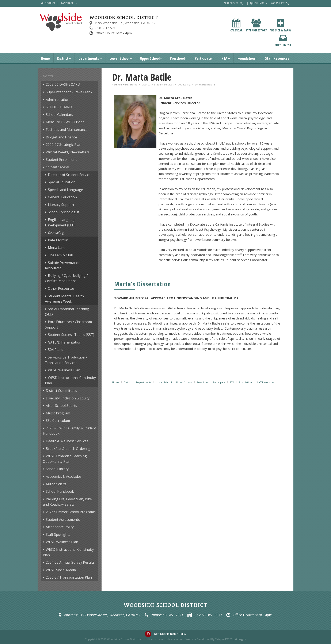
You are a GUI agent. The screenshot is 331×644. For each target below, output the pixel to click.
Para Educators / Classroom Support (68, 325)
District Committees (61, 391)
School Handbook (60, 491)
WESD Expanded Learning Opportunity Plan (65, 459)
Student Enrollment (61, 160)
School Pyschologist (64, 212)
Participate (203, 58)
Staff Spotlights (58, 534)
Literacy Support (61, 205)
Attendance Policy (60, 527)
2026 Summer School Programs (71, 512)
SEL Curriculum (58, 421)
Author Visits (56, 484)
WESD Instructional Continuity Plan (70, 380)
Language (69, 3)
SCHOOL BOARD (59, 107)
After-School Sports (61, 406)
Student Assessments (63, 520)
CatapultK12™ (223, 639)
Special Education (62, 182)
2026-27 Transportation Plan (69, 577)
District (63, 58)
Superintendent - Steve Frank (69, 92)
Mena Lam (56, 248)
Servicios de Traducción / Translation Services (66, 360)
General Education (62, 197)
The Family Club (60, 255)
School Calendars (59, 115)
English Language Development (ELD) (61, 222)
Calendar (236, 25)
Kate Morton (58, 240)
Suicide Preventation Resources (63, 265)
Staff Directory (256, 25)
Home (45, 58)
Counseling (184, 85)
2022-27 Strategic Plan (64, 145)
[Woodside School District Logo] (61, 22)
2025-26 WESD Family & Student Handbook (69, 431)
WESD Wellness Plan (64, 370)
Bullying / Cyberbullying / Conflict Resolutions (66, 278)
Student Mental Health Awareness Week (64, 299)
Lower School (119, 58)
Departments (89, 58)
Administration (58, 100)
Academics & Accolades (64, 476)
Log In (242, 639)
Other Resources (61, 288)
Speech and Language (65, 190)
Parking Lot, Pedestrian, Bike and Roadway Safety (67, 502)
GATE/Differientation (65, 342)
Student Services (164, 85)
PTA (225, 58)
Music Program (58, 413)
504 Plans (56, 350)
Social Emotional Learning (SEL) (67, 312)
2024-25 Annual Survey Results (70, 562)
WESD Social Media (61, 570)
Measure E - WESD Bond (65, 122)
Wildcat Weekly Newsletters (68, 152)
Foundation (246, 58)
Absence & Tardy (281, 25)
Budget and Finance (61, 137)
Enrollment (283, 40)
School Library (57, 469)
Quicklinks (259, 3)
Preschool (177, 58)
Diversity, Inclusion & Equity (68, 398)
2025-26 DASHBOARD (63, 84)
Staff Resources (277, 58)
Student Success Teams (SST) (71, 335)
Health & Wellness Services (67, 441)
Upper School (150, 58)
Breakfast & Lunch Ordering (68, 449)
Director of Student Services (70, 175)
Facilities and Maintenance (67, 130)
